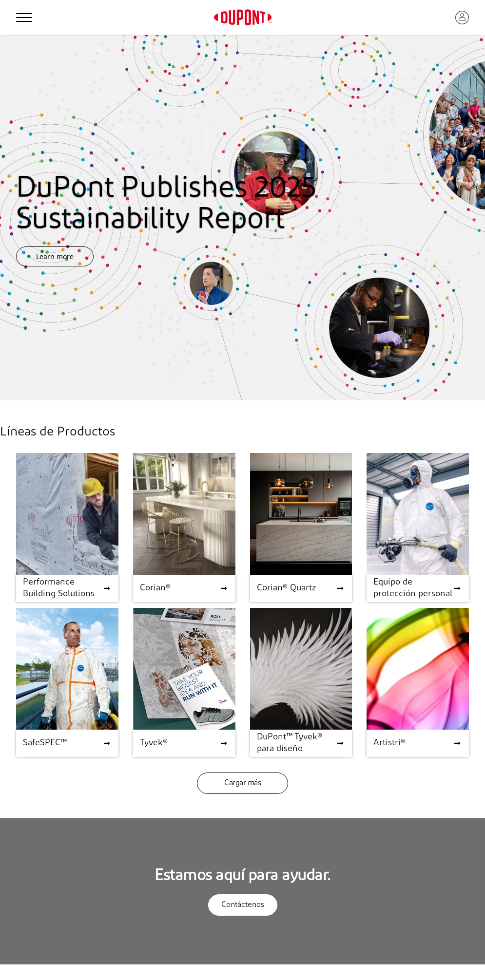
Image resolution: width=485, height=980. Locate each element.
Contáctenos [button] (243, 905)
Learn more (55, 256)
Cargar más (242, 783)
